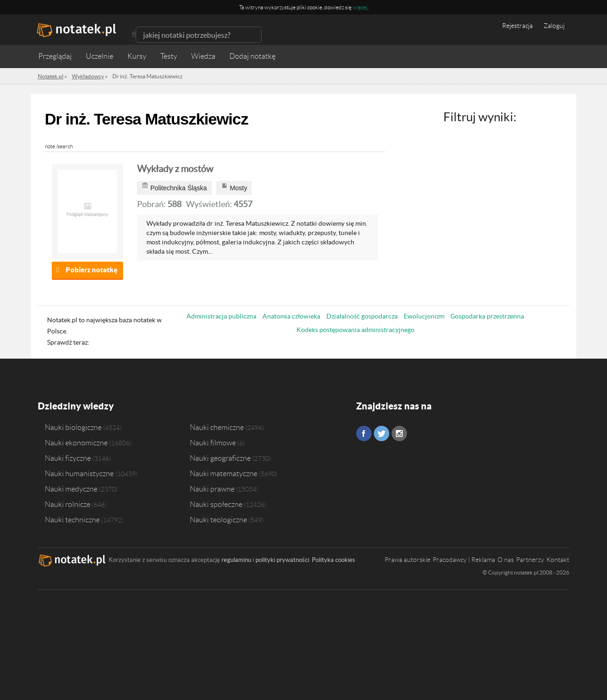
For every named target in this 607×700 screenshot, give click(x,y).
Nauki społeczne (216, 504)
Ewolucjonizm (424, 316)
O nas (506, 560)
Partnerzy (530, 560)
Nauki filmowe (213, 443)
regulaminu (236, 560)
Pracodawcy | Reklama (464, 560)
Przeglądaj (55, 56)
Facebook (364, 433)
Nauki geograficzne (220, 458)
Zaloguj (554, 26)
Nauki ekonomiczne (76, 443)
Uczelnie (100, 56)
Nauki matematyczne (224, 473)
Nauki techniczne (72, 520)
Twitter (382, 433)
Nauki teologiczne (218, 520)
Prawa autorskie (407, 560)
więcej (360, 7)
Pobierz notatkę (92, 270)
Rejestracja (517, 26)
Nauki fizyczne (68, 458)
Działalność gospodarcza (362, 316)
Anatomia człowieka (291, 316)
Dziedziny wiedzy (76, 406)
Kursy (137, 56)
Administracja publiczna (221, 316)
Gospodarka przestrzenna (487, 316)
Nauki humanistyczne (79, 473)
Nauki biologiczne (73, 427)
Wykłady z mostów (175, 169)
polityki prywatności (282, 560)
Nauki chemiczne (217, 427)
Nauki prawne (212, 489)
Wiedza (203, 56)
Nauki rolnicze (68, 504)
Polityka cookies (334, 560)
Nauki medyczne (71, 489)
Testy (169, 56)
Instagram (399, 433)
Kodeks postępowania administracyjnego (355, 330)
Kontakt (558, 560)
